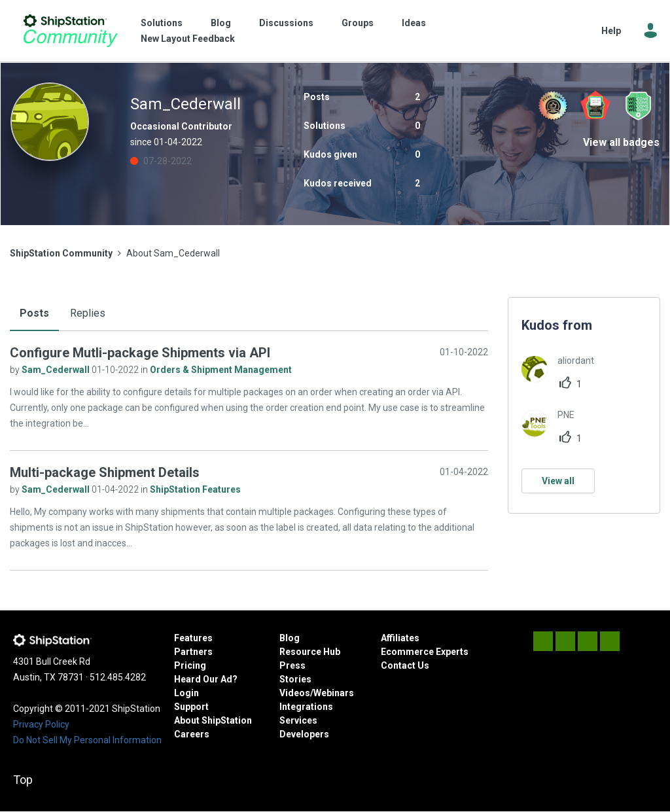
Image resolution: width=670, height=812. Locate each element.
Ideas (414, 23)
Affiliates (400, 638)
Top (23, 780)
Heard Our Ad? (206, 679)
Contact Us (405, 665)
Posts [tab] (34, 313)
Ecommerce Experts (425, 652)
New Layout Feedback (188, 39)
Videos (295, 693)
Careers (192, 734)
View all (558, 481)
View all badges (621, 142)
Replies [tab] (88, 313)
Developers (304, 734)
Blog (221, 23)
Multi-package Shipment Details (105, 472)
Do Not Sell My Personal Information (87, 740)
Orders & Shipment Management (221, 370)
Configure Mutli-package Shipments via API (140, 353)
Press (292, 665)
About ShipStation (213, 720)
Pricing (190, 665)
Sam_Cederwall (57, 370)
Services (298, 720)
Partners (193, 652)
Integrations (306, 707)
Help (611, 31)
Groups (358, 23)
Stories (295, 679)
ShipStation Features (195, 489)
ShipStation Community (70, 31)
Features (193, 638)
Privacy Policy (41, 724)
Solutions (162, 23)
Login (186, 693)
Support (191, 707)
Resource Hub (310, 652)
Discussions (286, 23)
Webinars (334, 693)
